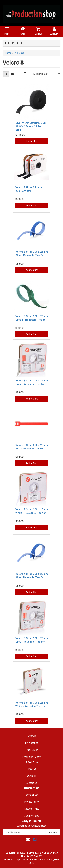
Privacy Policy (32, 802)
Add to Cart (32, 206)
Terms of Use (32, 795)
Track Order (32, 750)
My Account (32, 743)
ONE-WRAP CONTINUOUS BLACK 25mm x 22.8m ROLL (30, 126)
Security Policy (32, 816)
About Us (32, 769)
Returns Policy (32, 809)
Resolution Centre (32, 757)
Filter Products (14, 43)
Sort (26, 73)
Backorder (32, 141)
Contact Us (32, 783)
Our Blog (32, 776)
